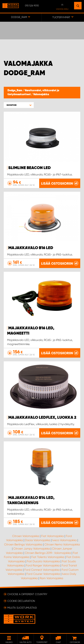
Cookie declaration (21, 601)
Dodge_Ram (15, 91)
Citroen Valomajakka (26, 536)
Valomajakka (41, 94)
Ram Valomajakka (51, 578)
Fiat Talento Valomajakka (48, 557)
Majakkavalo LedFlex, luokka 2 (42, 418)
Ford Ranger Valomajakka (43, 565)
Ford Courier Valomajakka (43, 574)
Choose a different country (27, 594)
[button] (19, 105)
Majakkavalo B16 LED (31, 248)
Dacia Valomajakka (38, 540)
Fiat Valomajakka (52, 536)
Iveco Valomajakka (64, 540)
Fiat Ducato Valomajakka (43, 561)
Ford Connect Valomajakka (42, 570)
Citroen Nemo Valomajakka (62, 544)
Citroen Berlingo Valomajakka (23, 544)
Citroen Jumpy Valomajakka (32, 549)
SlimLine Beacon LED (30, 168)
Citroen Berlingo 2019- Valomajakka (48, 553)
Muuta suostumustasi (22, 608)
